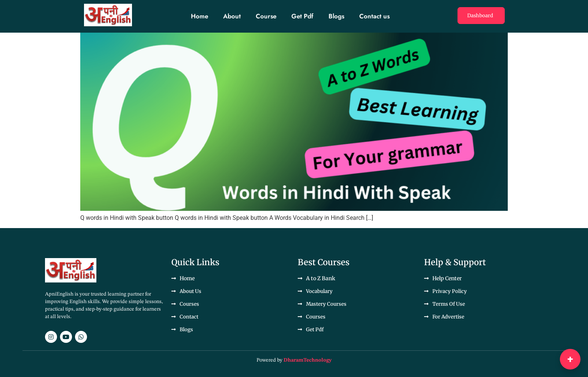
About (232, 16)
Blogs (336, 16)
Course (266, 16)
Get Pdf (302, 16)
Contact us (374, 16)
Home (199, 16)
